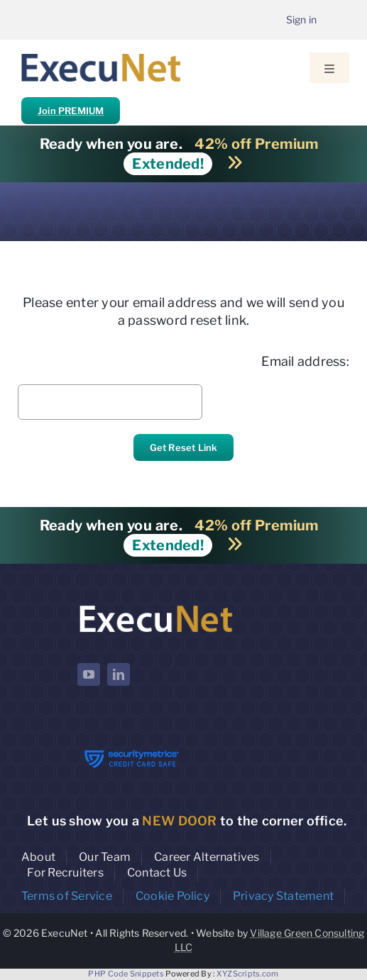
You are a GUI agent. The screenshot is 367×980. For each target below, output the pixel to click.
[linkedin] (119, 674)
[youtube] (89, 674)
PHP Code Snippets (126, 974)
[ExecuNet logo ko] (155, 605)
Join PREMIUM (71, 111)
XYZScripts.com (248, 974)
